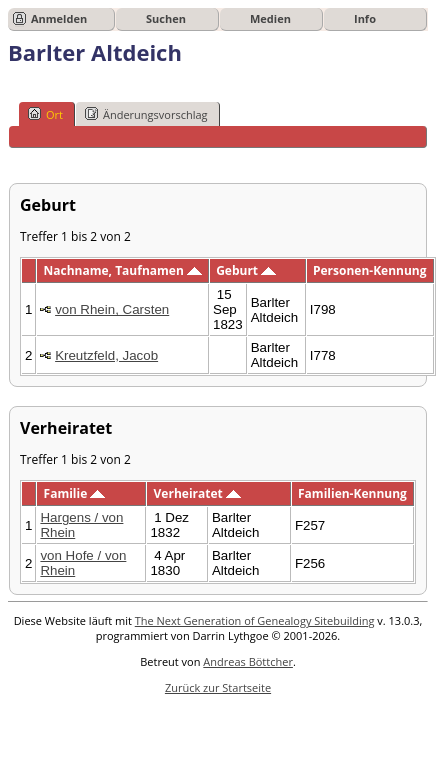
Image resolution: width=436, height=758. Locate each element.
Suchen (166, 18)
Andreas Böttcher (248, 661)
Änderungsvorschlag (146, 114)
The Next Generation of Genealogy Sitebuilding (255, 620)
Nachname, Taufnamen (123, 270)
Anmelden (59, 18)
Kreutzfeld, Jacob (106, 355)
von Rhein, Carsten (112, 309)
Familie (75, 493)
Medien (270, 18)
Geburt (246, 270)
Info (365, 18)
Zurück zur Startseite (218, 687)
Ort (45, 114)
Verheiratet (197, 493)
